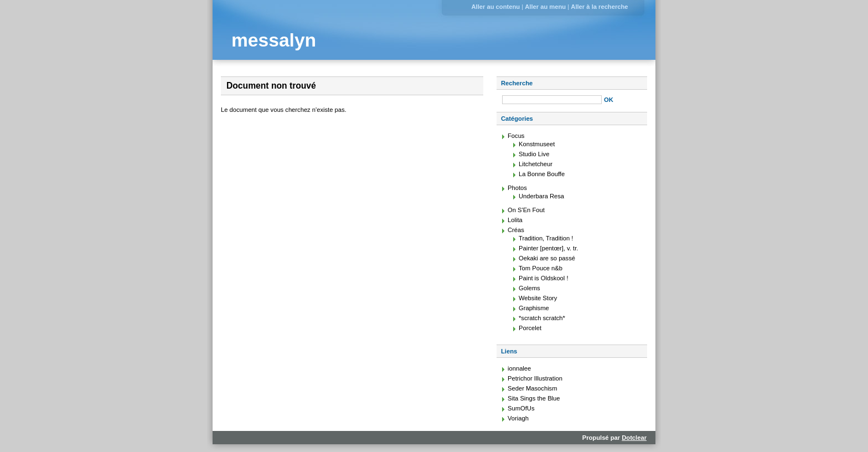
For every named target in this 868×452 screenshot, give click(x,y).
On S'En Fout (526, 210)
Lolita (515, 220)
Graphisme (534, 308)
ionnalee (519, 368)
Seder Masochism (533, 388)
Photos (517, 188)
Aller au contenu (495, 7)
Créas (516, 230)
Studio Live (534, 154)
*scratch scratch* (542, 318)
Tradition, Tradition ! (546, 238)
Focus (516, 136)
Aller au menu (545, 7)
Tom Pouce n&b (541, 268)
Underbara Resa (541, 196)
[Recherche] (552, 100)
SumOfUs (521, 408)
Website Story (538, 298)
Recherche (517, 83)
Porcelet (530, 328)
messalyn (274, 40)
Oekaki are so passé (547, 258)
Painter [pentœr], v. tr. (548, 248)
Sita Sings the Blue (534, 398)
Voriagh (518, 418)
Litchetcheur (536, 164)
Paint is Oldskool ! (544, 278)
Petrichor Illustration (535, 378)
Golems (529, 288)
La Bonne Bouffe (542, 174)
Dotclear (634, 438)
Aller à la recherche (599, 7)
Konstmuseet (537, 144)
